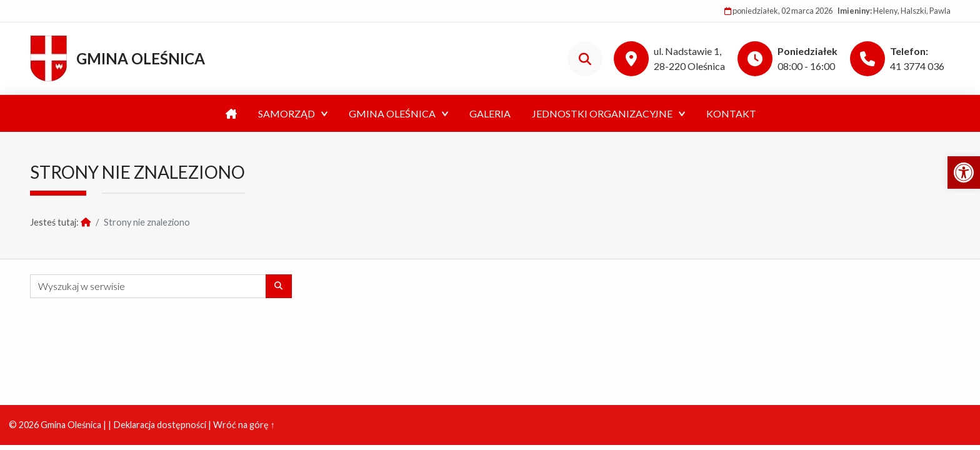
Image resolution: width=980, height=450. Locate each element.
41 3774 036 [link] (917, 66)
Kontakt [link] (731, 113)
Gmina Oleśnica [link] (141, 58)
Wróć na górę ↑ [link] (244, 425)
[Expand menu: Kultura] (445, 114)
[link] (964, 172)
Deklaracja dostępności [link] (160, 425)
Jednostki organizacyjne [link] (602, 113)
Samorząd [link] (287, 113)
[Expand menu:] (324, 114)
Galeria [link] (490, 113)
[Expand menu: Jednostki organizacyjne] (682, 114)
